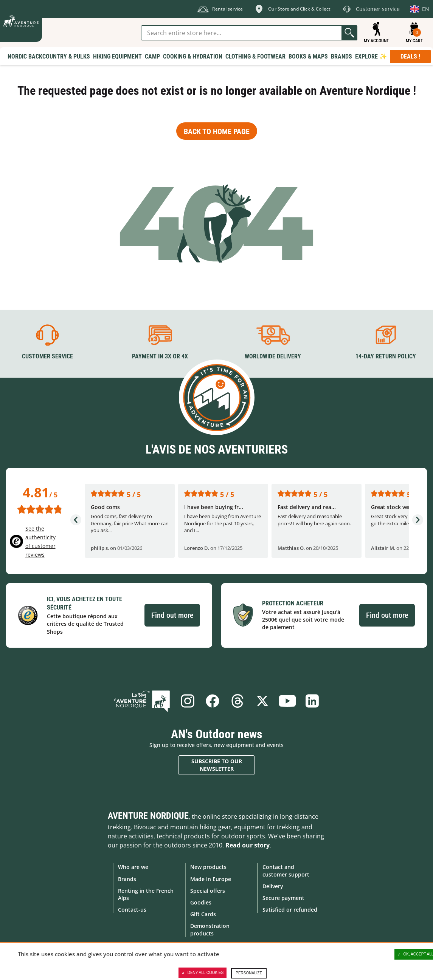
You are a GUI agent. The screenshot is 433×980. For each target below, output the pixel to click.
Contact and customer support (286, 870)
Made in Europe (211, 879)
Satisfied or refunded (290, 910)
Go (349, 33)
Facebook (213, 701)
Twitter (262, 701)
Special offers (208, 891)
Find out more (172, 615)
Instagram (188, 701)
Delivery (273, 886)
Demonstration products (210, 929)
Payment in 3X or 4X (160, 356)
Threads (237, 701)
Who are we (133, 867)
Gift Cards (203, 914)
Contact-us (132, 910)
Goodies (201, 902)
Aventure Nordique (148, 816)
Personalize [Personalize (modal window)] (249, 973)
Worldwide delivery (273, 356)
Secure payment (283, 898)
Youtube (287, 701)
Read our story (248, 845)
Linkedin (312, 701)
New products (208, 867)
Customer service (47, 356)
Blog (142, 701)
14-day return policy (386, 356)
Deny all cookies (203, 973)
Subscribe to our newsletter (217, 765)
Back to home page (217, 131)
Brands (127, 879)
